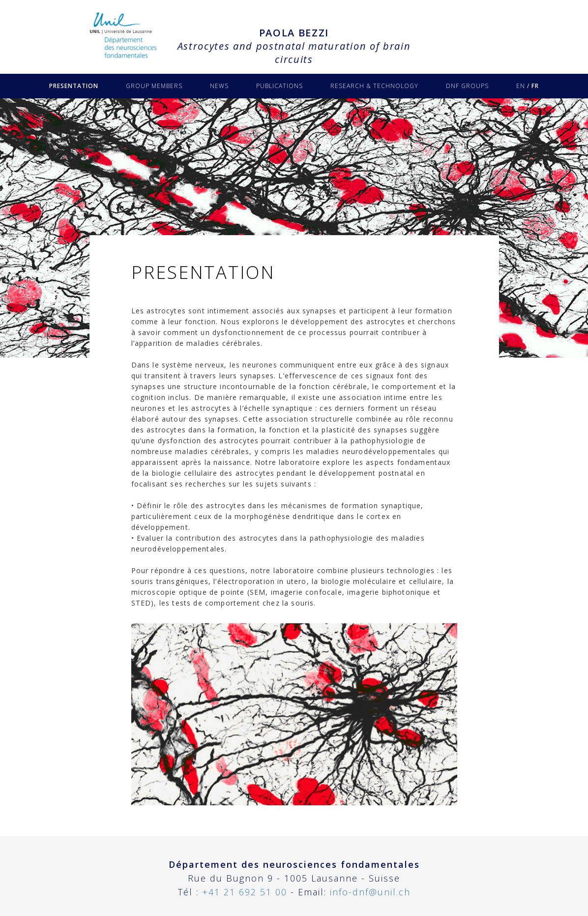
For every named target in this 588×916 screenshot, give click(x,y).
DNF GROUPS (467, 86)
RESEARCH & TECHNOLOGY (374, 86)
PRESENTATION (74, 86)
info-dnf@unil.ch (370, 892)
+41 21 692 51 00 (245, 892)
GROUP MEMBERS (154, 86)
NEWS (219, 86)
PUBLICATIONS (279, 86)
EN (521, 86)
